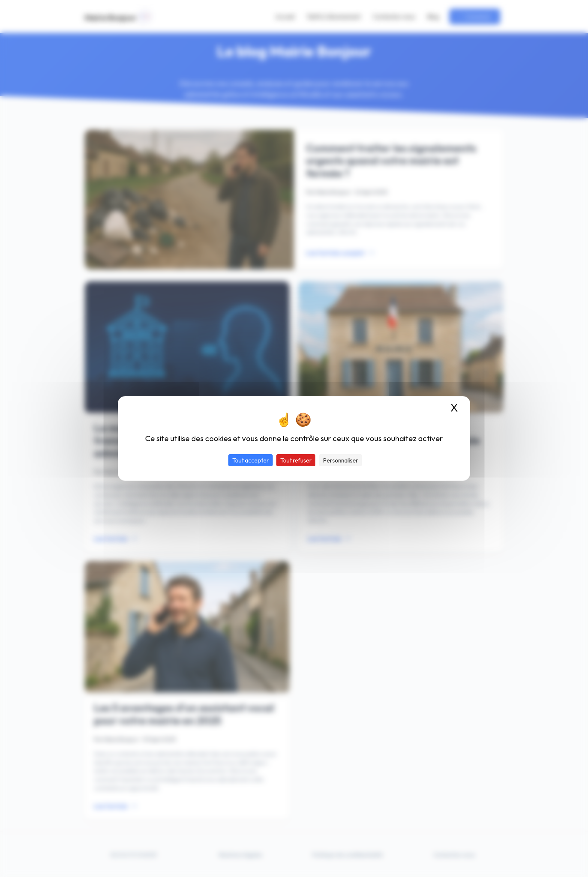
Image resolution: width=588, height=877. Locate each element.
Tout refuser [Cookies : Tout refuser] (296, 460)
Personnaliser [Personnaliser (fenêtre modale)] (340, 460)
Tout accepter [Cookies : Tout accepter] (250, 460)
